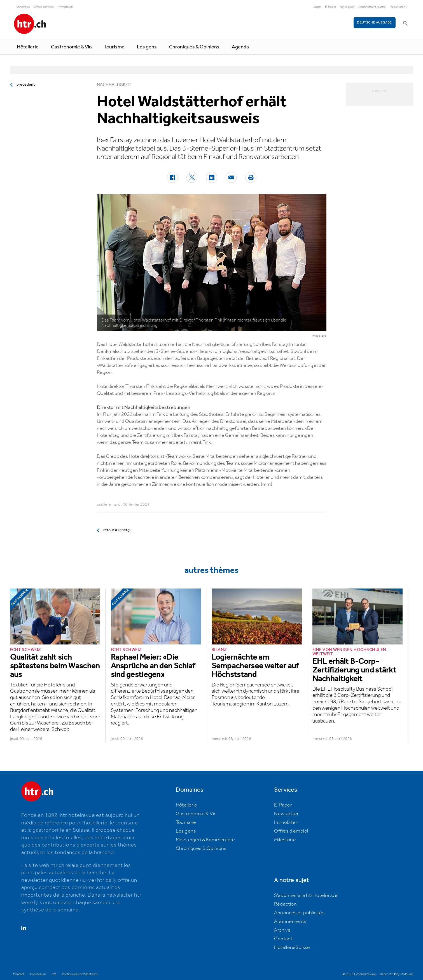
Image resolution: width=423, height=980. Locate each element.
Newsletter (347, 7)
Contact (283, 939)
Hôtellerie (28, 47)
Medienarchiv (399, 7)
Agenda (240, 47)
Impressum (38, 974)
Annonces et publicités (299, 913)
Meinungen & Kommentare (205, 840)
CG (54, 974)
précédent (26, 85)
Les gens (147, 47)
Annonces (23, 7)
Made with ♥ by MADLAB (396, 974)
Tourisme (114, 47)
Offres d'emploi (44, 7)
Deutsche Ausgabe (374, 23)
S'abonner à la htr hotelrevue (306, 895)
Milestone (285, 840)
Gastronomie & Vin (71, 47)
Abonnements (290, 922)
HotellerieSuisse (292, 948)
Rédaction (285, 904)
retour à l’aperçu (117, 530)
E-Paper (331, 7)
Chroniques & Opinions (194, 47)
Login (317, 7)
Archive (282, 930)
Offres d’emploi (291, 831)
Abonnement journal (372, 7)
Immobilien (65, 7)
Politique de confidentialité (80, 974)
